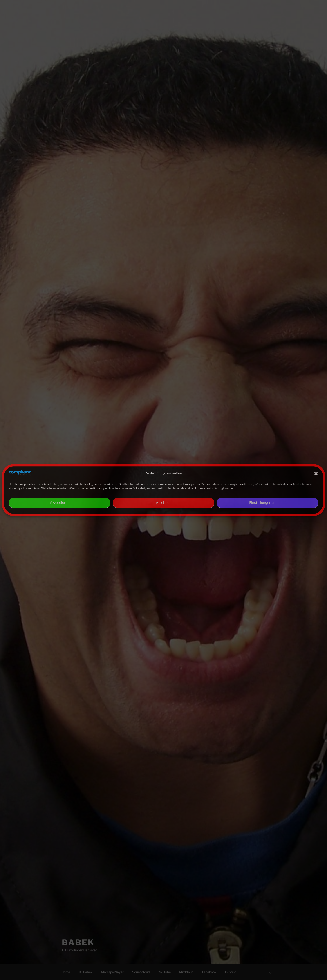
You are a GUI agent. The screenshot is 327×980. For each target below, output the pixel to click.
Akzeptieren (60, 503)
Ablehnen (164, 503)
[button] (316, 473)
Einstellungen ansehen (267, 503)
